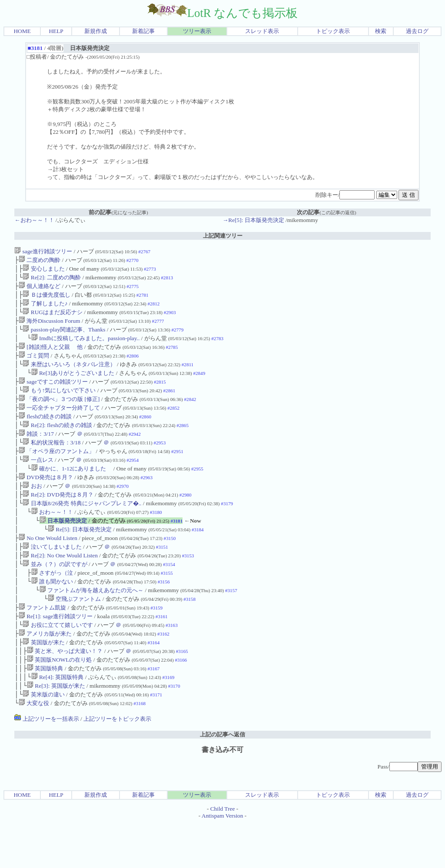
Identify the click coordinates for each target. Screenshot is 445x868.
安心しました (43, 270)
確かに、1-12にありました (72, 490)
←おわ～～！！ (34, 220)
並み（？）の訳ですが (55, 595)
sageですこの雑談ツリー (53, 395)
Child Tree (223, 854)
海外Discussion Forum (50, 328)
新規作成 (96, 31)
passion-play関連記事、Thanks (64, 337)
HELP (56, 31)
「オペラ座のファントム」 (56, 471)
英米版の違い (43, 739)
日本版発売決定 (63, 548)
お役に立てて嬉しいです (58, 662)
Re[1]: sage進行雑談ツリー (56, 653)
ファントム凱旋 (42, 643)
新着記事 (143, 31)
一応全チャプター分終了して (59, 423)
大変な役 (34, 748)
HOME (22, 31)
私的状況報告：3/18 (52, 462)
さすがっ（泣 (52, 605)
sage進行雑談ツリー (43, 251)
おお (32, 509)
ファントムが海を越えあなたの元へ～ (91, 624)
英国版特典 (45, 710)
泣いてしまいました (52, 576)
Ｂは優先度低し (46, 299)
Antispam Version (222, 861)
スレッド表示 (262, 31)
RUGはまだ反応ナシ (52, 318)
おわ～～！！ (52, 538)
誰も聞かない (52, 615)
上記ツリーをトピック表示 (117, 764)
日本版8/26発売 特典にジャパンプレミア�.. (82, 528)
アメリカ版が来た (45, 672)
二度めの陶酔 (40, 261)
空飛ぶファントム (74, 634)
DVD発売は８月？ (46, 500)
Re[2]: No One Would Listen (60, 586)
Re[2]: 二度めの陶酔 (52, 280)
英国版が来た (43, 681)
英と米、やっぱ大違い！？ (65, 691)
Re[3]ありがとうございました (73, 385)
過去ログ (417, 31)
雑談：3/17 (36, 452)
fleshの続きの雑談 (45, 433)
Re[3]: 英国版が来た (56, 729)
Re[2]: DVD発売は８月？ (58, 519)
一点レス (38, 481)
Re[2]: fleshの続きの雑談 (57, 442)
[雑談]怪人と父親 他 (51, 356)
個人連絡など (40, 290)
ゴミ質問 (34, 366)
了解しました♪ (45, 309)
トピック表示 (333, 31)
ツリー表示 (197, 31)
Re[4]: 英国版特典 (58, 720)
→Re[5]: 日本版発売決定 (253, 220)
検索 (381, 31)
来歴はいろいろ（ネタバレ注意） (69, 376)
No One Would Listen (48, 567)
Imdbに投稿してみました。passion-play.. (86, 347)
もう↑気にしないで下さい (59, 404)
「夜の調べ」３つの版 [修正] (59, 414)
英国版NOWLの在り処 (59, 701)
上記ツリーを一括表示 (46, 764)
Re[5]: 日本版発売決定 (80, 557)
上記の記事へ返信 (222, 780)
